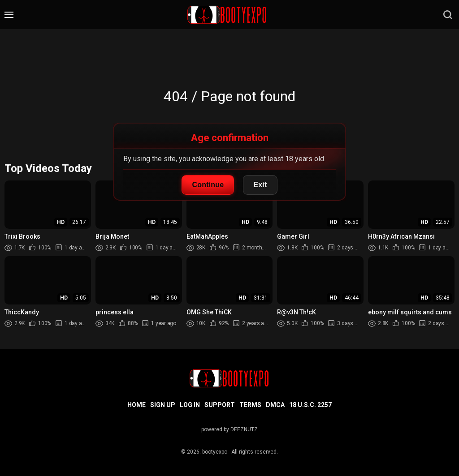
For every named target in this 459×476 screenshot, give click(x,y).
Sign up (163, 405)
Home (136, 405)
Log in (190, 405)
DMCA (275, 405)
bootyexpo (215, 452)
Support (220, 405)
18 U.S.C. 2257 (310, 405)
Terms (250, 405)
